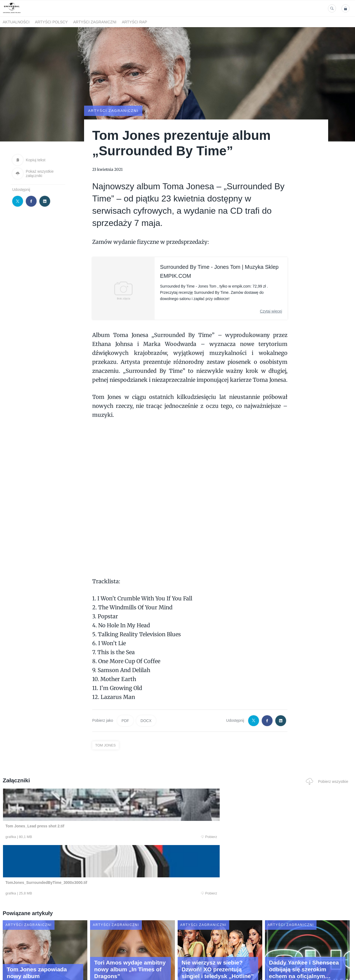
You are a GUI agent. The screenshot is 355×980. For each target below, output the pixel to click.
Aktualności (16, 22)
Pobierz (76, 837)
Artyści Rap (134, 22)
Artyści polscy (51, 22)
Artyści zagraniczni (95, 22)
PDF (125, 720)
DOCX (146, 720)
